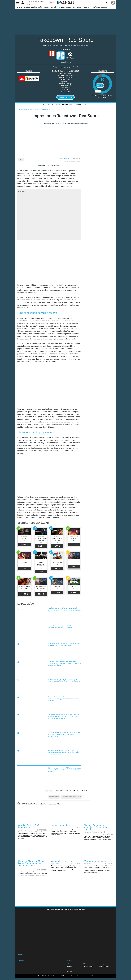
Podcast (104, 7)
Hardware (87, 7)
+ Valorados (59, 791)
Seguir (100, 85)
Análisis (34, 7)
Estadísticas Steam (66, 97)
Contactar (69, 966)
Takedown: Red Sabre (65, 40)
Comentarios (49, 791)
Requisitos (50, 105)
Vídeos (86, 105)
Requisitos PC (66, 92)
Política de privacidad (89, 966)
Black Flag (30, 4)
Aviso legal (102, 964)
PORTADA (19, 7)
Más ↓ (51, 3)
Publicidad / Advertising (89, 964)
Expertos (68, 791)
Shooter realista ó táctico (80, 45)
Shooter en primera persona (60, 45)
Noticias (27, 7)
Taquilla (42, 2)
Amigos (75, 791)
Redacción (69, 964)
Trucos (68, 7)
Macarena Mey (64, 159)
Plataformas (96, 7)
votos (102, 96)
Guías (40, 7)
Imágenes (79, 105)
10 (102, 80)
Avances (62, 7)
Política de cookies (104, 966)
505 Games (69, 76)
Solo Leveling (35, 2)
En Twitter (83, 791)
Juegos (46, 7)
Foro (74, 7)
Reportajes (54, 7)
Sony (29, 2)
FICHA (43, 105)
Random (80, 7)
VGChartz (69, 971)
